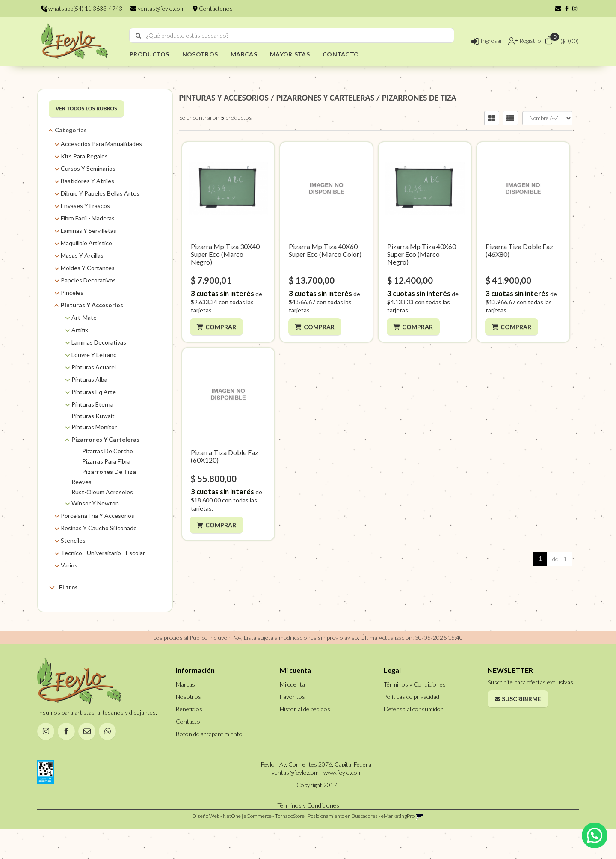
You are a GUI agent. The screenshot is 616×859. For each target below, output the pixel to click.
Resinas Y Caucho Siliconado (99, 528)
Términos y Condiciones (415, 714)
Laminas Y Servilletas (89, 230)
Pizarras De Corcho (108, 451)
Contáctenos (213, 8)
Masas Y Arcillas (82, 255)
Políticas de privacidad (412, 727)
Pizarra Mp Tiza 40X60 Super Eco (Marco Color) (325, 250)
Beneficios (189, 739)
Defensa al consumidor (413, 739)
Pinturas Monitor (94, 427)
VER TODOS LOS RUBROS (86, 108)
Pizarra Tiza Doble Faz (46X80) (519, 250)
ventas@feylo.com (158, 8)
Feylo (78, 620)
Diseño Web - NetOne (217, 846)
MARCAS (244, 54)
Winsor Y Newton (95, 503)
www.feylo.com (343, 803)
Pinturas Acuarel (94, 367)
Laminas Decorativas (99, 342)
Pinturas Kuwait (93, 416)
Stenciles (73, 540)
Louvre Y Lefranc (94, 355)
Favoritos (292, 727)
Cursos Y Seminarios (88, 168)
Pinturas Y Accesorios (92, 305)
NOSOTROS (200, 54)
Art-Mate (84, 317)
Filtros (64, 587)
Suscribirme (518, 729)
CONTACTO (341, 54)
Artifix (80, 330)
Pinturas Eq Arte (94, 392)
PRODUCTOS (150, 54)
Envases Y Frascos (85, 206)
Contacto (188, 751)
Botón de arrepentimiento (209, 764)
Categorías (71, 130)
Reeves (81, 482)
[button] (558, 8)
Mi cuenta (292, 714)
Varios (69, 565)
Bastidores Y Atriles (87, 181)
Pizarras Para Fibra (106, 461)
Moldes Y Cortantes (88, 268)
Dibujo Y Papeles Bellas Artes (100, 193)
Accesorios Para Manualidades (101, 144)
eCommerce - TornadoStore (274, 846)
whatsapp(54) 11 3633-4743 (82, 8)
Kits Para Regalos (84, 156)
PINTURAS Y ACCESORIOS (224, 98)
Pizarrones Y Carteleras (105, 439)
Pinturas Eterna (92, 404)
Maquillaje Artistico (86, 243)
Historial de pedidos (305, 739)
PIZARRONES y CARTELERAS (325, 98)
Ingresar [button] (487, 40)
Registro (530, 40)
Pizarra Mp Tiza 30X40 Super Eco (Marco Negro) (225, 254)
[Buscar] (138, 36)
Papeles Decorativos (88, 280)
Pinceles (72, 293)
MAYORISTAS (290, 54)
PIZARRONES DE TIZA (419, 98)
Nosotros (188, 727)
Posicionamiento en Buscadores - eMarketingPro (361, 846)
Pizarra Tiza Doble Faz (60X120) (225, 456)
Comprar (222, 327)
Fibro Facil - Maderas (88, 218)
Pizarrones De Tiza (109, 471)
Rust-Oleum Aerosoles (102, 492)
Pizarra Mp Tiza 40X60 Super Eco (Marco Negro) (422, 254)
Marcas (69, 607)
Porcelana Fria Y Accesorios (98, 516)
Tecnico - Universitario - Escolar (103, 553)
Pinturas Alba (89, 379)
